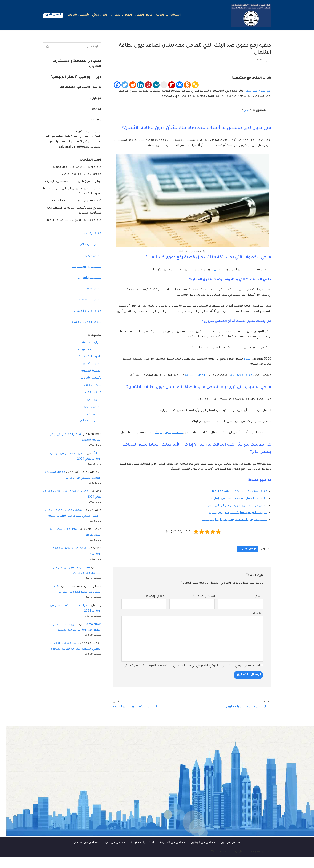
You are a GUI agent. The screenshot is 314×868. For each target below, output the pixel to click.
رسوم (247, 365)
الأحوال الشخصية (89, 368)
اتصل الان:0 (53, 15)
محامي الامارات (261, 863)
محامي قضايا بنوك (239, 381)
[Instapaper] (164, 85)
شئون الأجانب (92, 396)
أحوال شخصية (91, 353)
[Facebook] (117, 85)
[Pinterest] (148, 85)
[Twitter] (125, 85)
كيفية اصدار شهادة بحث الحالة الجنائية (75, 168)
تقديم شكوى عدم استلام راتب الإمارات (76, 206)
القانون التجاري (122, 15)
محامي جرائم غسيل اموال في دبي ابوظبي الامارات (234, 516)
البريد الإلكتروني (204, 607)
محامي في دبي (231, 853)
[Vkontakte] (180, 85)
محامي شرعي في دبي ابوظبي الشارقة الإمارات (237, 502)
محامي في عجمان (86, 853)
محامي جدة (94, 300)
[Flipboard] (172, 85)
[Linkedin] (140, 85)
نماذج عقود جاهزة (90, 255)
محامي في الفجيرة (89, 288)
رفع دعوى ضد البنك (258, 91)
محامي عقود (93, 425)
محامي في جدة (91, 266)
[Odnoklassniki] (187, 85)
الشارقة (186, 381)
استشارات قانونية (169, 15)
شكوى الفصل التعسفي (85, 333)
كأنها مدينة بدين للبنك (164, 438)
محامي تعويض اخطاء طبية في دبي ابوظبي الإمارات (233, 531)
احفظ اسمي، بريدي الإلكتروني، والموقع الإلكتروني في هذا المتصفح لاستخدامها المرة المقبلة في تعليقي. (191, 677)
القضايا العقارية (91, 382)
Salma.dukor (93, 642)
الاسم (258, 607)
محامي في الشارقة (172, 853)
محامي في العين (114, 853)
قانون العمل (144, 15)
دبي (211, 270)
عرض (246, 111)
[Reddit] (133, 85)
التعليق (257, 624)
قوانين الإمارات (248, 560)
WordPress (219, 863)
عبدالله (97, 464)
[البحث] (76, 47)
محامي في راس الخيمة (86, 277)
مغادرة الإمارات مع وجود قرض (81, 175)
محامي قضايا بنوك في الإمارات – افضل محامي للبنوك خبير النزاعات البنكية (76, 527)
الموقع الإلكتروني (155, 607)
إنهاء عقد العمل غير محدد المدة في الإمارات (238, 509)
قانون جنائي (100, 15)
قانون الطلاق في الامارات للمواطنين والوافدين (237, 523)
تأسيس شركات (78, 15)
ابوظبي (197, 381)
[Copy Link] (195, 85)
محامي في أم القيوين (87, 322)
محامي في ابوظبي (203, 853)
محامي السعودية (90, 311)
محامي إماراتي (92, 244)
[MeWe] (156, 85)
